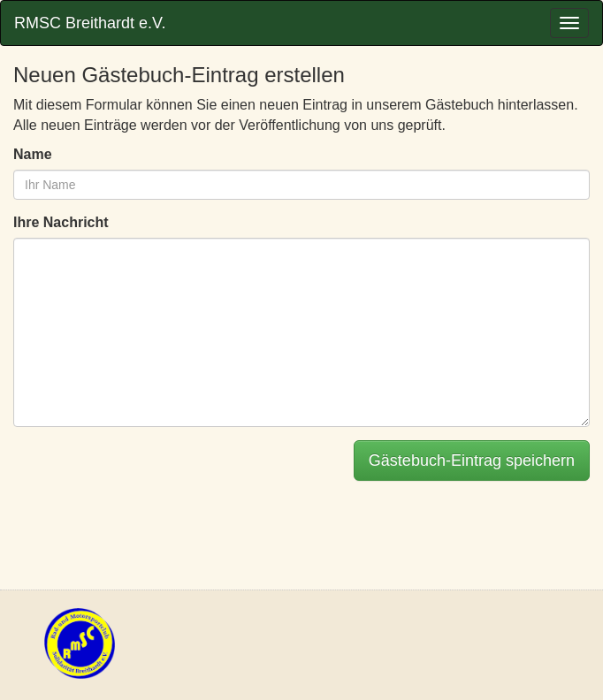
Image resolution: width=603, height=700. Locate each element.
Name (33, 154)
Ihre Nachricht (61, 222)
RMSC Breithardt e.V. (90, 23)
